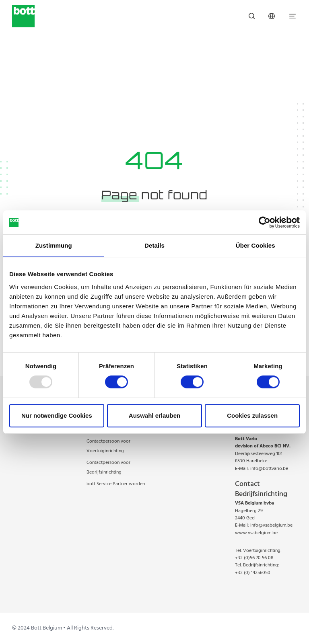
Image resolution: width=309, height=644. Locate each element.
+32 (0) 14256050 (253, 573)
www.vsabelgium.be (256, 533)
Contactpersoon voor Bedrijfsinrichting (108, 468)
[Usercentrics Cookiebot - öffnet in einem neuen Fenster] (265, 222)
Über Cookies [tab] (255, 245)
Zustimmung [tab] (54, 245)
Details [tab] (154, 245)
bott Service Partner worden (116, 484)
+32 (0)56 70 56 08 (254, 558)
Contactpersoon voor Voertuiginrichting (108, 446)
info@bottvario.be (269, 469)
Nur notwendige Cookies (57, 415)
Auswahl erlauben (154, 415)
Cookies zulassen (252, 415)
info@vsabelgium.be (271, 525)
